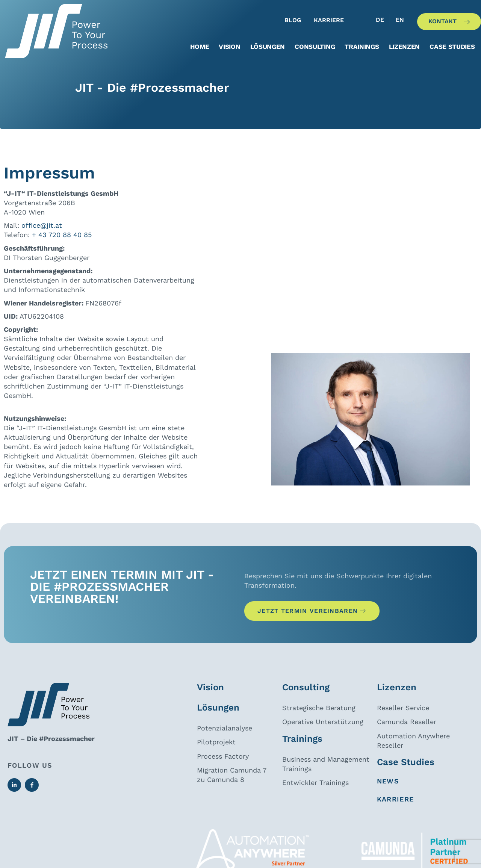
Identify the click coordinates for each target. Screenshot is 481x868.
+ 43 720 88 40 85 (62, 241)
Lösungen (268, 47)
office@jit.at (42, 232)
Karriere (395, 807)
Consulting (315, 47)
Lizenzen (405, 47)
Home (200, 47)
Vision (229, 47)
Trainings (362, 47)
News (388, 789)
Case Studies (452, 47)
